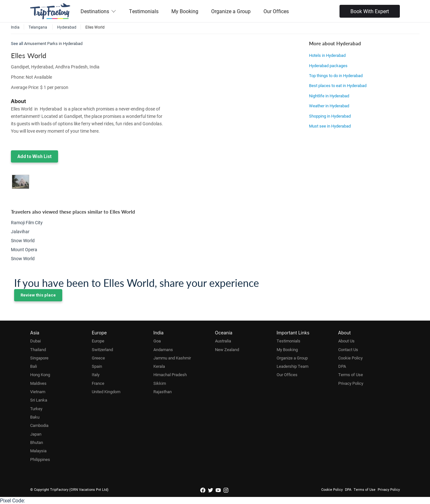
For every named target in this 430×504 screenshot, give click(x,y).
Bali (34, 366)
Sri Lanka (39, 400)
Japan (36, 434)
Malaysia (38, 451)
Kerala (159, 366)
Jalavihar (20, 231)
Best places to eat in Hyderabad (338, 85)
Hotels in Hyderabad (327, 55)
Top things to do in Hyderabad (336, 75)
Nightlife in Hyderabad (329, 96)
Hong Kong (40, 375)
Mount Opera (24, 249)
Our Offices (276, 11)
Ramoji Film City (27, 222)
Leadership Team (292, 366)
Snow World (23, 240)
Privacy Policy (351, 383)
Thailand (38, 349)
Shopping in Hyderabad (330, 116)
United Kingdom (106, 392)
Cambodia (39, 425)
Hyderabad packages (328, 66)
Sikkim (160, 383)
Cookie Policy (350, 358)
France (98, 383)
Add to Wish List (34, 156)
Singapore (39, 358)
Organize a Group (231, 11)
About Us (346, 341)
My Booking (185, 11)
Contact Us (348, 349)
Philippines (40, 459)
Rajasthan (163, 392)
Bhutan (37, 442)
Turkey (36, 409)
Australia (223, 341)
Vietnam (38, 392)
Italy (96, 375)
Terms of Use (351, 375)
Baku (35, 417)
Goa (157, 341)
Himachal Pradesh (170, 375)
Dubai (35, 341)
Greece (98, 358)
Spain (97, 366)
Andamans (163, 349)
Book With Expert (370, 11)
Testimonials (144, 11)
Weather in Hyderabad (329, 106)
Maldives (38, 383)
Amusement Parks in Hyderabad (53, 43)
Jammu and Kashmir (172, 358)
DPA (342, 366)
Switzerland (102, 349)
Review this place (38, 295)
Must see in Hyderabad (330, 126)
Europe (98, 341)
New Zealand (227, 349)
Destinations (98, 11)
